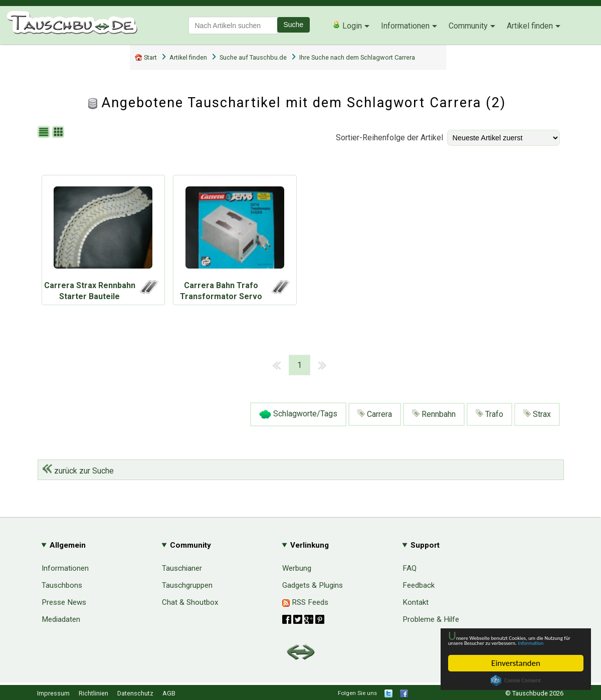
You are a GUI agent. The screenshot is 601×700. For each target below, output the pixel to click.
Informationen (405, 26)
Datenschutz (135, 693)
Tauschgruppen (187, 585)
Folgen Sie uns (357, 693)
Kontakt (416, 602)
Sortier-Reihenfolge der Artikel (389, 138)
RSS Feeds (305, 602)
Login (347, 26)
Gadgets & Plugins (313, 585)
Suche (294, 25)
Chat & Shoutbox (190, 602)
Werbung (297, 568)
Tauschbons (62, 585)
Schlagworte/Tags (298, 414)
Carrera (375, 414)
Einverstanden (516, 663)
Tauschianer (182, 568)
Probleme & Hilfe (431, 619)
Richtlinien (93, 693)
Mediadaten (61, 619)
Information (511, 642)
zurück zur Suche (78, 471)
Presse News (64, 602)
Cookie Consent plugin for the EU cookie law (516, 680)
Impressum (53, 693)
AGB (169, 693)
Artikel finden (530, 26)
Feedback (419, 585)
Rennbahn (434, 414)
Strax (537, 414)
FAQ (410, 568)
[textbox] (233, 25)
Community (468, 26)
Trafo (489, 414)
